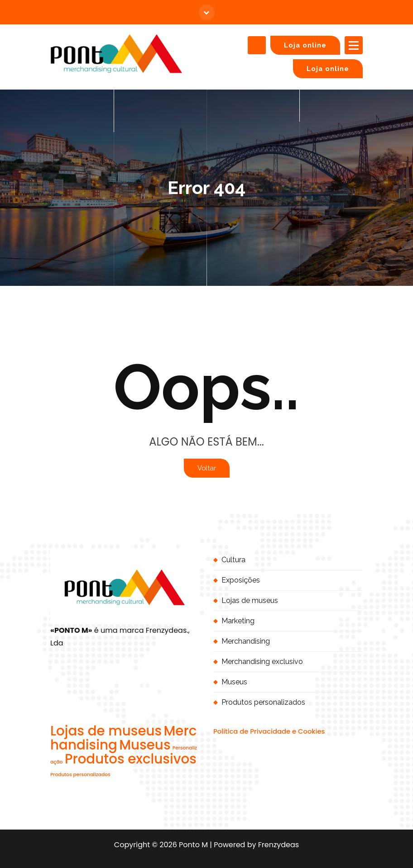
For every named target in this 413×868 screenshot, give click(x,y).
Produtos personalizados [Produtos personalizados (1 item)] (80, 775)
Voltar (207, 468)
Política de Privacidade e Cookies (269, 731)
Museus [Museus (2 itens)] (145, 745)
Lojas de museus (250, 600)
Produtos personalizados (263, 702)
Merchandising (246, 641)
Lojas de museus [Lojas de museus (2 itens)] (106, 731)
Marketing (238, 621)
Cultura (233, 560)
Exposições (241, 580)
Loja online (305, 45)
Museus (234, 682)
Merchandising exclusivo (262, 662)
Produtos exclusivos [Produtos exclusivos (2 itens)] (131, 759)
